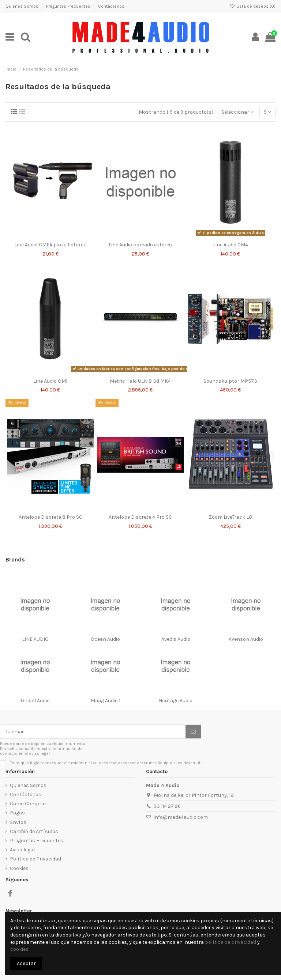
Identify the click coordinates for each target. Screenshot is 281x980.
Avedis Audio (176, 639)
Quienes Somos (23, 6)
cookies (19, 949)
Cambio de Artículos (34, 831)
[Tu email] (93, 732)
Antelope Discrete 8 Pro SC (50, 517)
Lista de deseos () (253, 6)
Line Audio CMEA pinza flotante (50, 245)
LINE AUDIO (35, 639)
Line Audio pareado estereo (140, 245)
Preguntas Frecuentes (69, 6)
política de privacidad (231, 942)
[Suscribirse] (193, 732)
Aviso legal (22, 850)
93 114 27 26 (167, 806)
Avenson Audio (246, 639)
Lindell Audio (35, 701)
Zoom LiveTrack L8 (231, 517)
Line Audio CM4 (231, 245)
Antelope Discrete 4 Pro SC (140, 517)
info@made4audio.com (181, 817)
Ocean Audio (105, 639)
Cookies (19, 868)
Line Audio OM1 (50, 381)
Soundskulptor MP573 (230, 381)
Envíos (18, 822)
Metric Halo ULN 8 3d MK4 (140, 381)
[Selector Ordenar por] (237, 112)
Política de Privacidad (35, 859)
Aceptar (26, 963)
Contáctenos (111, 6)
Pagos (17, 813)
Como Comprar (28, 804)
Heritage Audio (176, 701)
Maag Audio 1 (106, 701)
